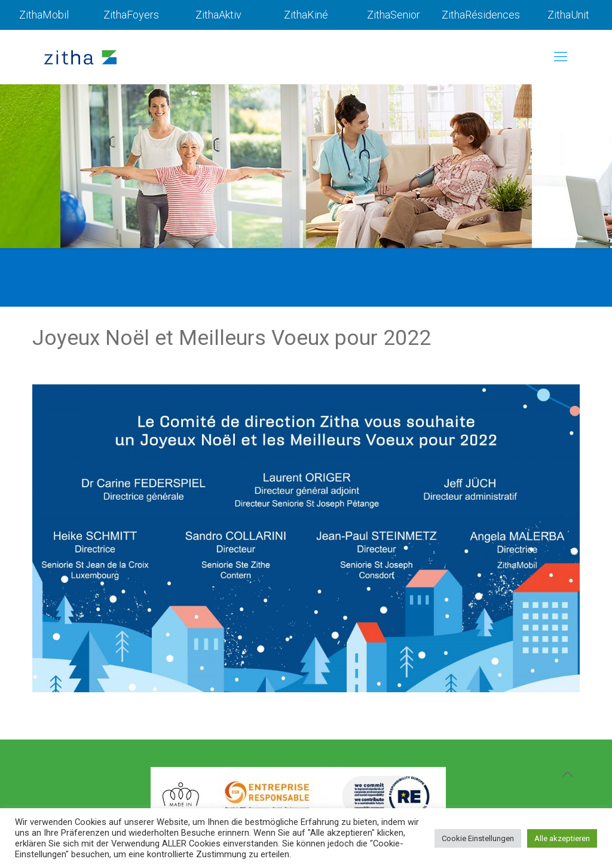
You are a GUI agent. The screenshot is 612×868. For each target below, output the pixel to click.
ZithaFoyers (131, 15)
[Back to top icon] (567, 774)
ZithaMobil (44, 15)
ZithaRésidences (481, 15)
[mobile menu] (561, 57)
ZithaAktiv (218, 15)
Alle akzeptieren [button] (562, 838)
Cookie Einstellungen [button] (478, 838)
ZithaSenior (394, 15)
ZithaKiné (306, 15)
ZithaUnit (568, 15)
